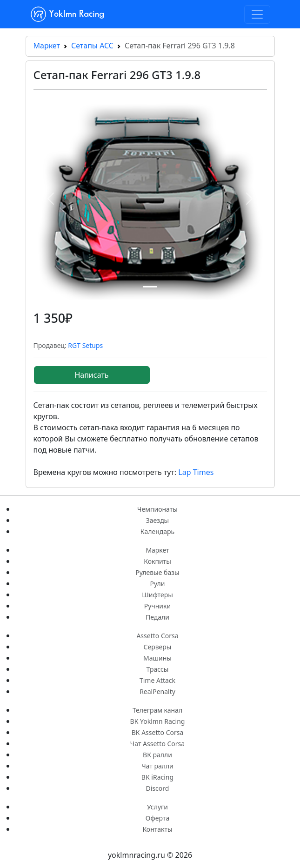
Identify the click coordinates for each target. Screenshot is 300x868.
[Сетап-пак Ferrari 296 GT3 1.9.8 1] (150, 287)
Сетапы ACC (92, 46)
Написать (91, 375)
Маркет (47, 46)
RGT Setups (85, 345)
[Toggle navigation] (257, 14)
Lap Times (196, 472)
